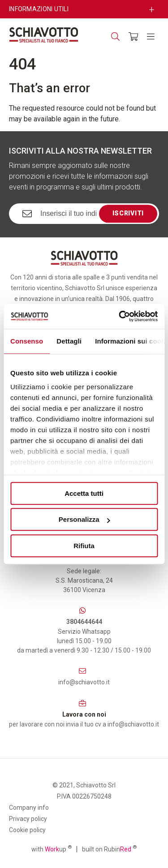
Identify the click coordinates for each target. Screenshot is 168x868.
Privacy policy (28, 819)
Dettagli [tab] (69, 341)
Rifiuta (84, 546)
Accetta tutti (84, 493)
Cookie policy (27, 830)
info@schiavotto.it (84, 682)
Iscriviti (128, 213)
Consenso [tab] (27, 341)
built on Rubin (109, 849)
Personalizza (84, 519)
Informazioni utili (39, 9)
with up (52, 849)
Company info (29, 808)
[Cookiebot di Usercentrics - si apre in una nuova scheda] (120, 316)
